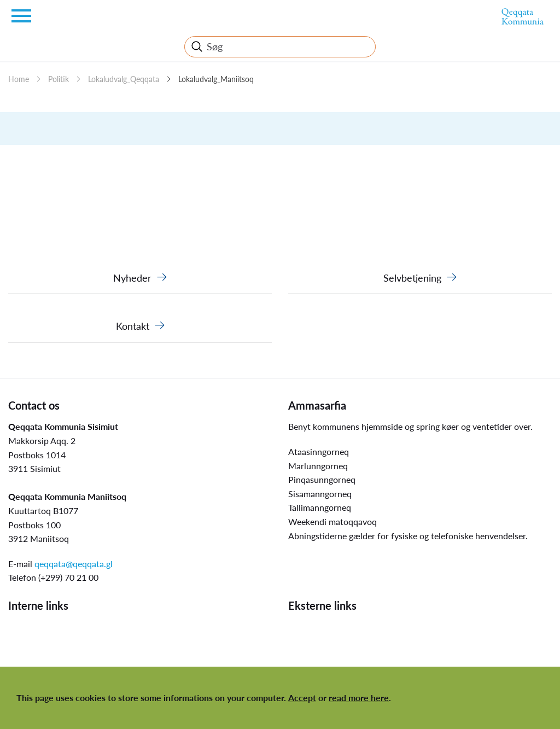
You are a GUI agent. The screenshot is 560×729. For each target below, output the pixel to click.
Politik (59, 79)
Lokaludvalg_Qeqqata (124, 79)
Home (19, 79)
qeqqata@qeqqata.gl (74, 564)
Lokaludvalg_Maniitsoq (216, 79)
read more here (359, 698)
